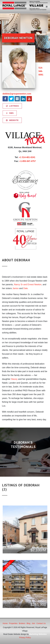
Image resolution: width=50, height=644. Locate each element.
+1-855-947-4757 (28, 161)
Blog (28, 623)
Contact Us (41, 623)
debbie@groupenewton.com (17, 94)
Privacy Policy (25, 637)
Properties (13, 623)
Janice (15, 288)
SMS (10, 113)
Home (5, 623)
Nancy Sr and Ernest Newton (28, 284)
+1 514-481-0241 (27, 157)
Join (33, 623)
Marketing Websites (38, 634)
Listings (12, 106)
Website (12, 120)
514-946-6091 (41, 71)
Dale (26, 288)
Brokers (22, 623)
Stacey (14, 379)
